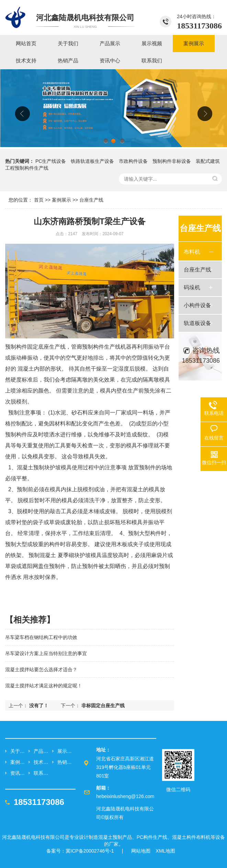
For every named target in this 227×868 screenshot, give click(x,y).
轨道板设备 (197, 323)
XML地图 (165, 851)
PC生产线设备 (51, 161)
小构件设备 (197, 305)
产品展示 (43, 751)
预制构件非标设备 (172, 161)
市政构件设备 (133, 161)
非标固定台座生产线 (103, 706)
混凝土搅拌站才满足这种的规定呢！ (44, 686)
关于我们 (19, 751)
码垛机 (192, 287)
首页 (39, 200)
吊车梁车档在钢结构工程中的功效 (41, 637)
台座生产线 (91, 200)
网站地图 (141, 851)
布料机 (192, 252)
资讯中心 (19, 773)
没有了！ (39, 706)
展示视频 (66, 751)
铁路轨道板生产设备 (92, 161)
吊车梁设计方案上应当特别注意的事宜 (46, 653)
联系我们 (43, 773)
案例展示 (61, 200)
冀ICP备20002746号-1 (90, 851)
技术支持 (43, 762)
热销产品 (66, 762)
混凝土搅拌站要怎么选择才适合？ (41, 670)
